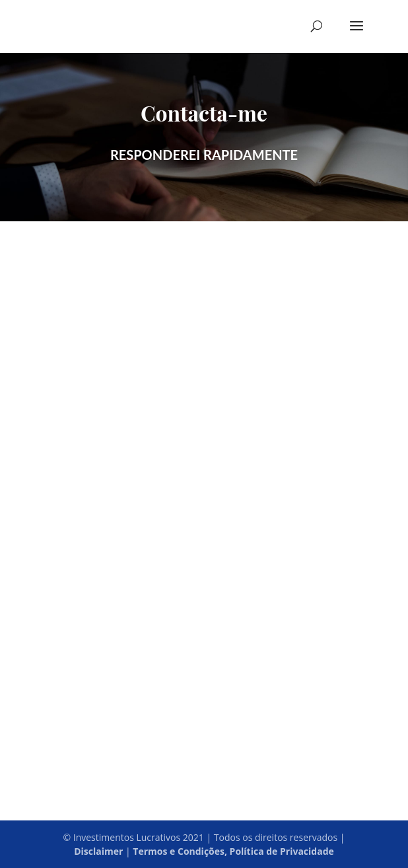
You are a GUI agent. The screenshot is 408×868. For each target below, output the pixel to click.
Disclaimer (98, 851)
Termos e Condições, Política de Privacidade (233, 851)
